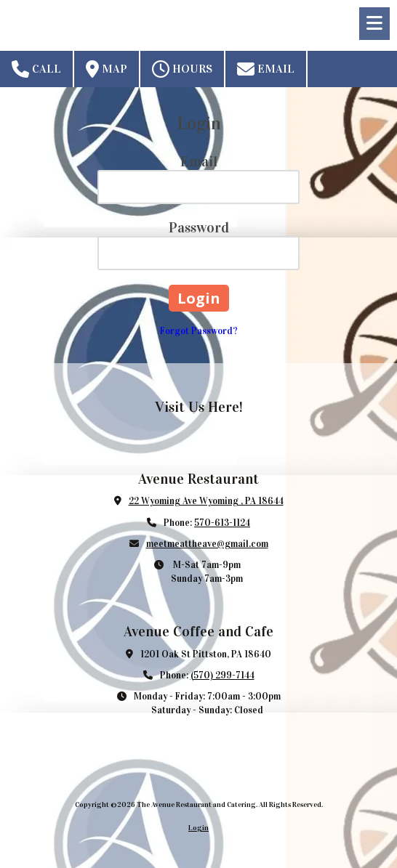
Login (198, 828)
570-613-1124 (222, 523)
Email (266, 69)
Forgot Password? (199, 331)
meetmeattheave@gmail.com (207, 544)
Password (199, 227)
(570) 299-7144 (222, 676)
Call (36, 69)
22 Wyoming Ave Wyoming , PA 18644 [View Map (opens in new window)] (206, 501)
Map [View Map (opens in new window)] (107, 69)
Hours (182, 69)
